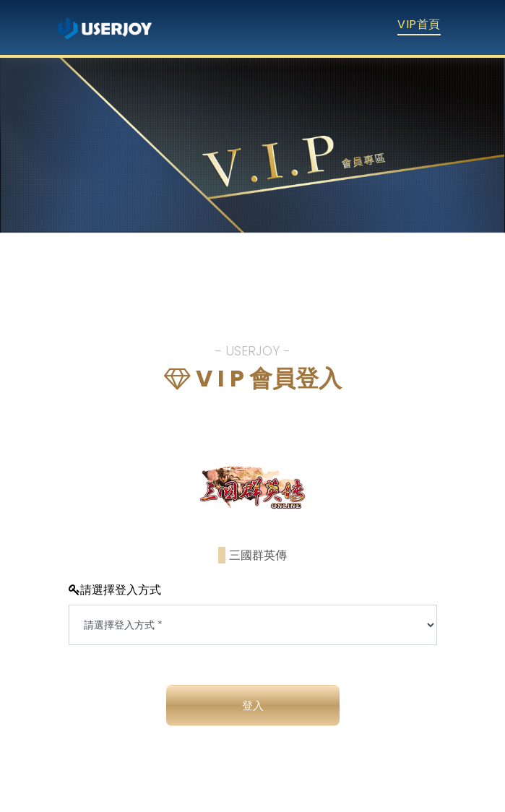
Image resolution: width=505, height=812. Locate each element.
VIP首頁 (419, 24)
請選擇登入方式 (115, 590)
